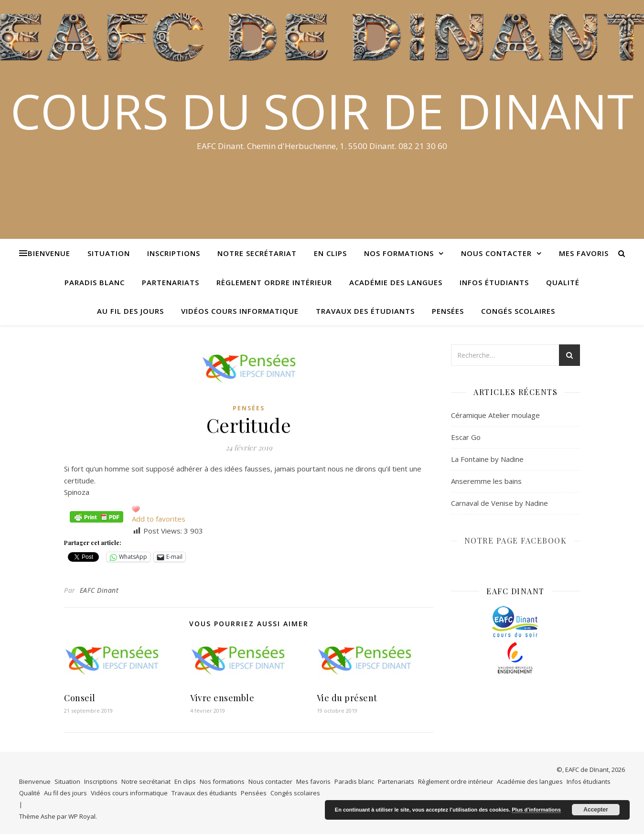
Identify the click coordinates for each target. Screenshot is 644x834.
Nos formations (399, 253)
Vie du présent (347, 698)
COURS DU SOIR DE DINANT (322, 111)
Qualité (563, 282)
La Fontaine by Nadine (487, 459)
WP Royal (82, 816)
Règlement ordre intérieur (274, 282)
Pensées (448, 311)
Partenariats (171, 282)
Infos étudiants (494, 282)
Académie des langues (396, 282)
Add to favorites (159, 519)
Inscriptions (174, 253)
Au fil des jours (130, 311)
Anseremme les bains (486, 481)
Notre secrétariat (257, 253)
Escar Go (466, 437)
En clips (330, 253)
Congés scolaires (518, 311)
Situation (109, 253)
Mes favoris (584, 253)
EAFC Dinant (99, 590)
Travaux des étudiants (365, 311)
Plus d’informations (536, 810)
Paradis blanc (95, 282)
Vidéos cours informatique (240, 311)
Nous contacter (496, 253)
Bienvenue (49, 253)
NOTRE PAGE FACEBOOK (516, 540)
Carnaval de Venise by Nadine (499, 503)
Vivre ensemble (222, 698)
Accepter (596, 810)
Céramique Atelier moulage (495, 415)
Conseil (80, 698)
